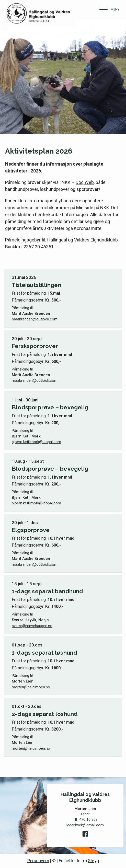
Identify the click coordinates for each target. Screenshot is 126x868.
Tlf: (85, 820)
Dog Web (85, 182)
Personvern (38, 861)
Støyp (93, 861)
